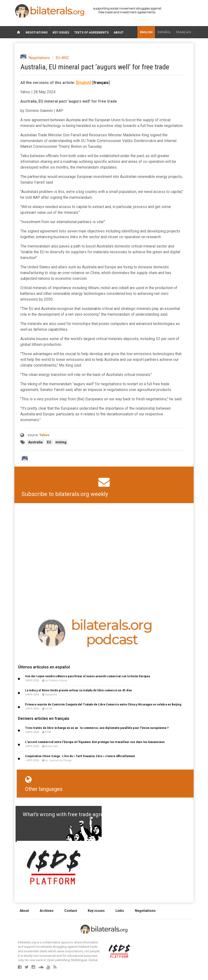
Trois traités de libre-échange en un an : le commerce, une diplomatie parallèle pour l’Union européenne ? (97, 728)
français (183, 32)
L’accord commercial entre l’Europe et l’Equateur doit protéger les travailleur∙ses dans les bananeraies (95, 742)
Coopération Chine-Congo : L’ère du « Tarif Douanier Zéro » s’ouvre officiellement (80, 756)
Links (120, 911)
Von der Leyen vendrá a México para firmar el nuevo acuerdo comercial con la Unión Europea (88, 676)
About (119, 33)
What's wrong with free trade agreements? (73, 814)
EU (49, 442)
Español (164, 32)
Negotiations (37, 33)
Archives (47, 911)
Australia (36, 442)
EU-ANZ (62, 58)
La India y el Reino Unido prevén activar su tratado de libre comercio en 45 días (79, 690)
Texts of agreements (91, 33)
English (146, 32)
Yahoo (44, 435)
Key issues (61, 33)
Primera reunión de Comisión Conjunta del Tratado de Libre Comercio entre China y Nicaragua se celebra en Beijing (103, 704)
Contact (71, 911)
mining (61, 442)
